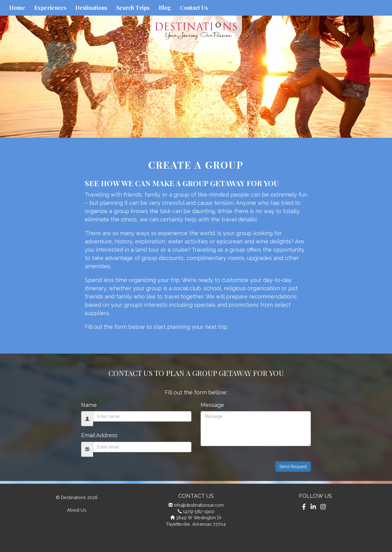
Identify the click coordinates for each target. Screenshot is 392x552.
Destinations (91, 8)
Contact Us (194, 8)
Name (89, 405)
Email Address (99, 435)
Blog (165, 8)
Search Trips (133, 8)
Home (17, 8)
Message (212, 405)
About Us (77, 510)
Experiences (50, 8)
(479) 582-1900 (199, 511)
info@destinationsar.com (199, 505)
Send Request (293, 467)
